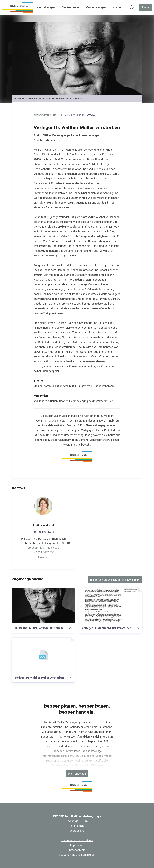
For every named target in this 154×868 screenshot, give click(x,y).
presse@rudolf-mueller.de (43, 548)
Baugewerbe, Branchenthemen (95, 386)
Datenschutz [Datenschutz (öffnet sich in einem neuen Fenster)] (77, 850)
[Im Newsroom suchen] (132, 8)
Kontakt (118, 7)
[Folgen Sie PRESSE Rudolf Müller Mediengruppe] (146, 8)
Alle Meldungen (46, 7)
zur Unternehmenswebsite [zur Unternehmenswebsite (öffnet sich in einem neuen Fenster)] (77, 840)
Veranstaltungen (96, 7)
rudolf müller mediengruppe (75, 401)
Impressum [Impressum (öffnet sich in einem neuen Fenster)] (77, 845)
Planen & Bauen (49, 401)
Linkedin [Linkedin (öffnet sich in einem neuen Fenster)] (43, 557)
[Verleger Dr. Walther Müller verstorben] (111, 606)
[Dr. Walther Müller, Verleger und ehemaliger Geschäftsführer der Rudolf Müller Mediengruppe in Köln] (43, 606)
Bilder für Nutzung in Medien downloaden (115, 580)
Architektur (70, 386)
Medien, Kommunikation (48, 386)
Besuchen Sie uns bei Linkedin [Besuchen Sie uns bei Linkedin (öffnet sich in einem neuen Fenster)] (77, 855)
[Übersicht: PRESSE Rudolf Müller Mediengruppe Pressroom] (17, 8)
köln (36, 401)
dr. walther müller (102, 401)
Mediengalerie (70, 7)
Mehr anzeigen (77, 774)
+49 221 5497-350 (43, 552)
